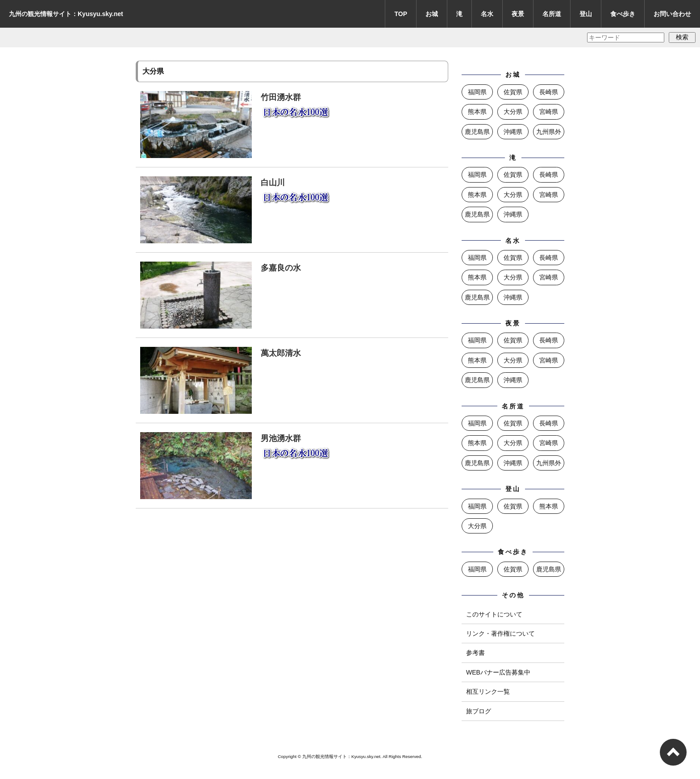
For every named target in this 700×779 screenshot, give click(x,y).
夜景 (518, 14)
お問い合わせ (672, 14)
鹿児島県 (477, 132)
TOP (401, 14)
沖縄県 (513, 132)
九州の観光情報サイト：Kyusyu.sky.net (66, 14)
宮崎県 (549, 112)
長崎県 (549, 92)
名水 (487, 14)
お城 (432, 14)
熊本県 (477, 112)
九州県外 (549, 132)
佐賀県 (513, 92)
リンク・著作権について (500, 633)
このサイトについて (494, 614)
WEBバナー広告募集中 (498, 672)
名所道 (552, 14)
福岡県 (477, 92)
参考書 (475, 653)
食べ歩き (623, 14)
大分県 (513, 112)
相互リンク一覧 (488, 692)
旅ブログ (479, 711)
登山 (586, 14)
